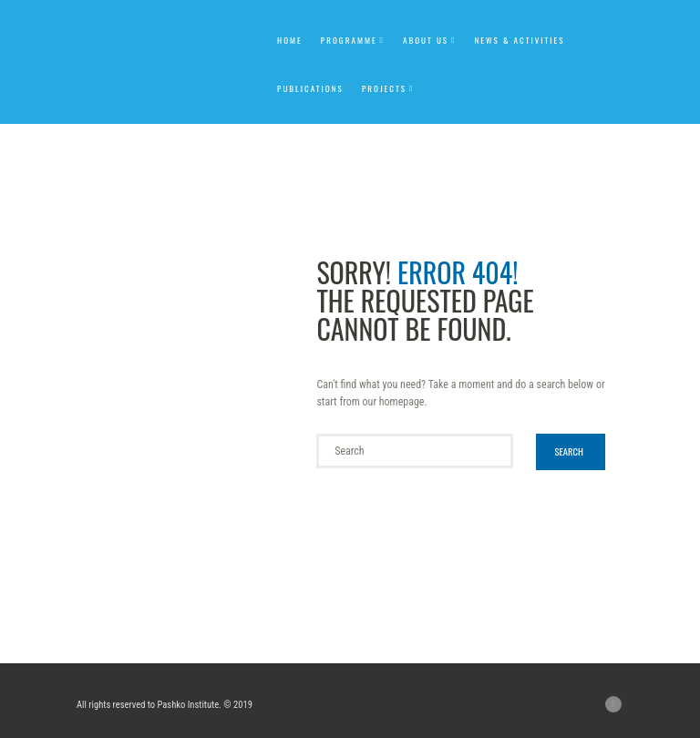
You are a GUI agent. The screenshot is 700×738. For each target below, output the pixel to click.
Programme (349, 40)
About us (426, 40)
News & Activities (519, 40)
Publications (310, 88)
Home (290, 40)
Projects (384, 88)
